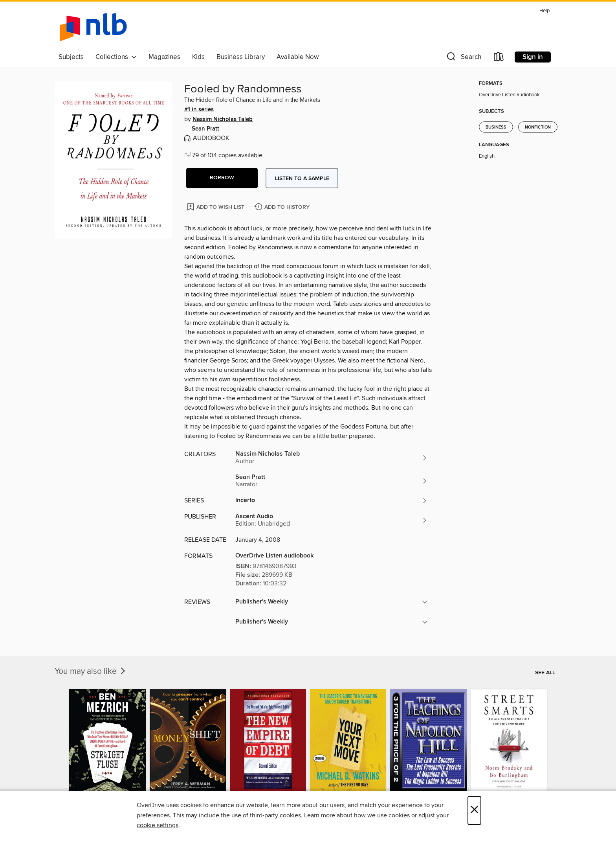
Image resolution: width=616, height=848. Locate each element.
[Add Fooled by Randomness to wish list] (216, 207)
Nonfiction (538, 127)
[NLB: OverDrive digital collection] (93, 27)
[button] (463, 58)
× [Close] (474, 810)
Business (496, 127)
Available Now (298, 57)
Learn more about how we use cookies (357, 815)
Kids (198, 57)
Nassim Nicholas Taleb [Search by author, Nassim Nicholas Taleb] (223, 120)
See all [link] (545, 673)
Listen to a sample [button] (302, 178)
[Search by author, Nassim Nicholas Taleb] (332, 458)
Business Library (241, 57)
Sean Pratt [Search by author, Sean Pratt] (205, 129)
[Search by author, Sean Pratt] (332, 481)
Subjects (71, 57)
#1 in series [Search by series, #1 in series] (199, 110)
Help (544, 11)
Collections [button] (116, 57)
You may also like (91, 671)
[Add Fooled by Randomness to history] (283, 207)
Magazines (164, 57)
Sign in (533, 57)
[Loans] (499, 58)
